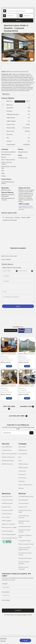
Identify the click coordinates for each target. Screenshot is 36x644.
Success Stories (23, 454)
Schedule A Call (23, 507)
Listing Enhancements (25, 527)
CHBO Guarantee (23, 464)
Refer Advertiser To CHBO (9, 528)
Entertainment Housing (25, 558)
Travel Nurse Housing (25, 541)
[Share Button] (32, 28)
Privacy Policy (23, 478)
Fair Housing (22, 474)
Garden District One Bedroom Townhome (12, 386)
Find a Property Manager (9, 535)
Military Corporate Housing (26, 544)
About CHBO (22, 447)
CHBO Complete (23, 468)
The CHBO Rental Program (26, 497)
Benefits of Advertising (8, 457)
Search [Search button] (18, 20)
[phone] (11, 287)
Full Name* (5, 584)
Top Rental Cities (7, 450)
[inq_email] (18, 292)
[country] (18, 11)
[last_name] (18, 281)
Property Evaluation (7, 500)
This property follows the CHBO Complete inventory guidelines (26, 208)
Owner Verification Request (10, 538)
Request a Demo (6, 507)
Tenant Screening (7, 514)
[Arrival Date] (10, 16)
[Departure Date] (26, 16)
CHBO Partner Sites (7, 464)
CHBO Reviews (23, 450)
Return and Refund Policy (26, 485)
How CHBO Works (7, 447)
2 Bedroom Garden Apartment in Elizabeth (13, 354)
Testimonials (22, 471)
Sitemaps (21, 488)
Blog (20, 457)
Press (20, 461)
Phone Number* (6, 600)
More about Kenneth (11, 330)
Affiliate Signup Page (8, 461)
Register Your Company (8, 524)
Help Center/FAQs (7, 497)
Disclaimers (22, 481)
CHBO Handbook (7, 521)
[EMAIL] (31, 433)
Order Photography (7, 531)
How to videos (6, 517)
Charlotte (17, 218)
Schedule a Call (27, 406)
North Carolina (9, 218)
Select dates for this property (12, 268)
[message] (18, 299)
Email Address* (6, 592)
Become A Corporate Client (10, 454)
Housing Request (23, 500)
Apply (25, 640)
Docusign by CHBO (7, 510)
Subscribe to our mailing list (18, 425)
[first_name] (18, 276)
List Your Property (24, 503)
